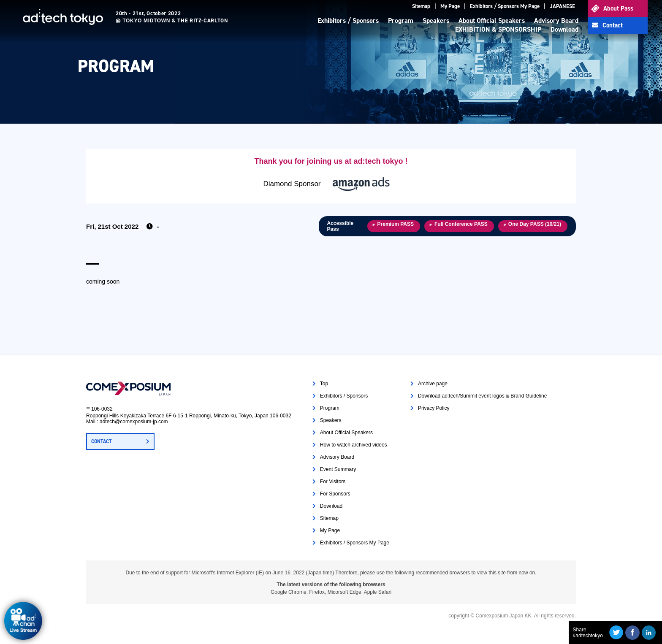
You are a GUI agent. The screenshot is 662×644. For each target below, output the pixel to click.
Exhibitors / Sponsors (348, 20)
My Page (450, 6)
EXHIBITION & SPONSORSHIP (498, 29)
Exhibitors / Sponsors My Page (505, 6)
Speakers (436, 20)
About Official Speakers (492, 20)
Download (564, 29)
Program (401, 20)
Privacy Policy (434, 408)
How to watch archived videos (354, 445)
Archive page (433, 384)
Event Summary (338, 469)
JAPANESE (562, 6)
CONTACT (101, 441)
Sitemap (421, 6)
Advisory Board (556, 20)
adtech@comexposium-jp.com (134, 422)
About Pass (618, 8)
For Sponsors (335, 494)
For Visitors (333, 482)
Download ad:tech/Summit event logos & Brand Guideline (483, 396)
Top (324, 384)
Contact (613, 25)
